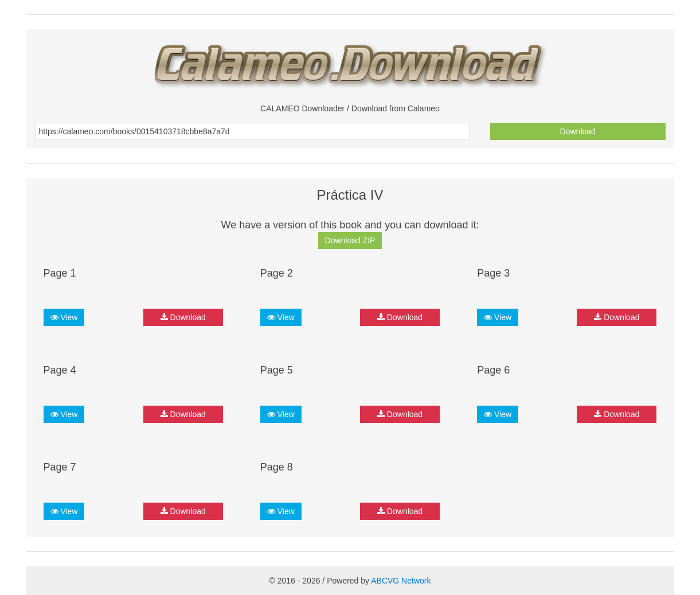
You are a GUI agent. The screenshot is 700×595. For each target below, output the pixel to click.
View (64, 317)
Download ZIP (350, 240)
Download (578, 131)
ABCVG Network (401, 581)
